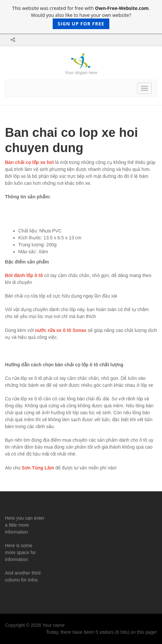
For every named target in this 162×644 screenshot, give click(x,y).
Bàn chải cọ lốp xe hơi (29, 162)
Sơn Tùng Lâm (38, 468)
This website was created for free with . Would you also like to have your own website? (81, 17)
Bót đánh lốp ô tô (24, 275)
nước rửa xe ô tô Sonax (61, 330)
